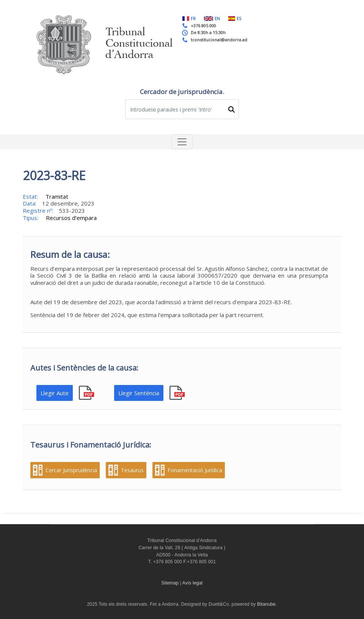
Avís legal (193, 583)
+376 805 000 (203, 26)
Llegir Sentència (139, 393)
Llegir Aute (55, 393)
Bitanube (266, 604)
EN (212, 18)
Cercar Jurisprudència (71, 470)
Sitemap (170, 583)
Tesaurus (132, 470)
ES (235, 18)
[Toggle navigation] (182, 142)
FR (189, 18)
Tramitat (57, 196)
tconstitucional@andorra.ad (219, 40)
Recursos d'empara (71, 218)
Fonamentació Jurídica (195, 470)
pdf (87, 393)
